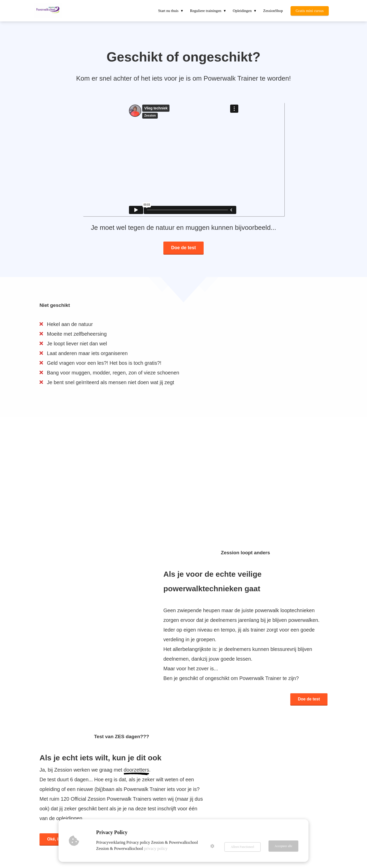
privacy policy (157, 848)
